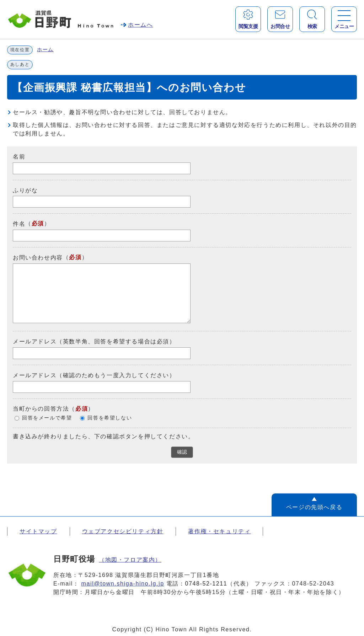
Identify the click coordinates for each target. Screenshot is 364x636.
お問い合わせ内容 (38, 258)
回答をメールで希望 (47, 418)
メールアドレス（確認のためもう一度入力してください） (94, 375)
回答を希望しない (110, 418)
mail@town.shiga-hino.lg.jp (123, 584)
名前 (19, 157)
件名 (19, 224)
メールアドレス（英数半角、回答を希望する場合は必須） (94, 341)
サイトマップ (38, 531)
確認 (182, 452)
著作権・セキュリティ (219, 531)
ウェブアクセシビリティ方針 (123, 531)
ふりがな (25, 190)
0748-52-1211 (206, 584)
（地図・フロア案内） (130, 560)
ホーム (45, 50)
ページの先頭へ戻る (314, 507)
